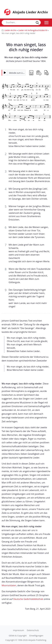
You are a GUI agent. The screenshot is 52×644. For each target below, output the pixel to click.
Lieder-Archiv (10, 30)
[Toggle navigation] (46, 23)
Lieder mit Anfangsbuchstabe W (33, 30)
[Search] (21, 23)
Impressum (19, 630)
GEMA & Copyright (18, 636)
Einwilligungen (36, 636)
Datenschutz (33, 630)
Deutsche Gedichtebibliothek (28, 599)
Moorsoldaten (9, 585)
